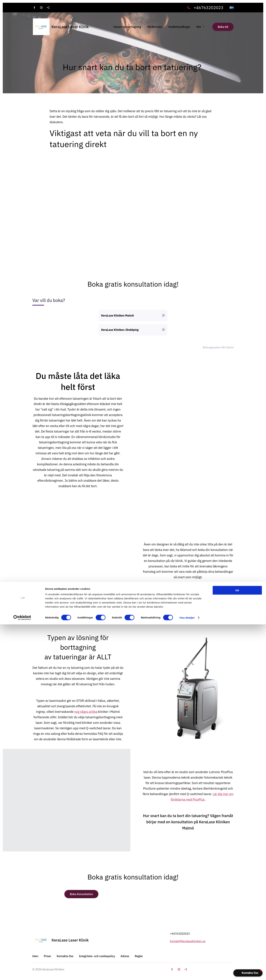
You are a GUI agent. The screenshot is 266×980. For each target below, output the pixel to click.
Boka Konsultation (81, 894)
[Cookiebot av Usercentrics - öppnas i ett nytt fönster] (22, 973)
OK (237, 946)
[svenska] (232, 8)
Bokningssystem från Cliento (218, 347)
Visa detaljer (187, 973)
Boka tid (223, 27)
